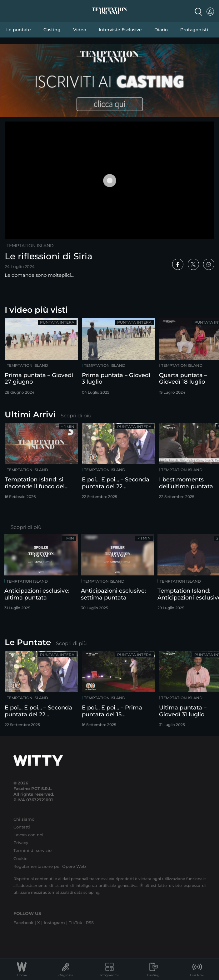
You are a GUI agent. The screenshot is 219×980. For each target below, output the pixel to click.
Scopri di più (76, 416)
